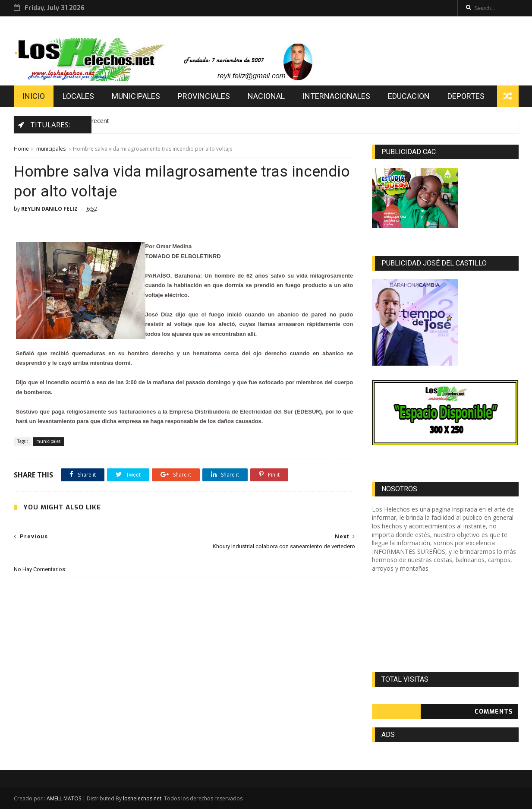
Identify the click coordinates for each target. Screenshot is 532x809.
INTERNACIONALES (336, 96)
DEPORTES (466, 96)
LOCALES (78, 96)
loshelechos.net (142, 798)
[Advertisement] (445, 623)
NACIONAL (266, 96)
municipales (51, 149)
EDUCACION (409, 96)
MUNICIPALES (136, 96)
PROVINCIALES (204, 96)
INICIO (34, 96)
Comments (494, 712)
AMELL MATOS (64, 798)
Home (21, 149)
